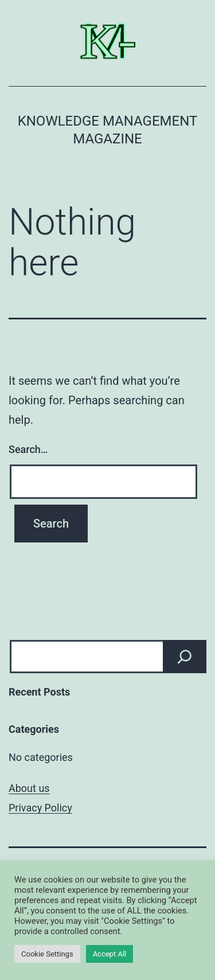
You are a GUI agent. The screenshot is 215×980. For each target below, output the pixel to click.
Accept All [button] (110, 954)
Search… (28, 449)
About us (29, 788)
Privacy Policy (40, 808)
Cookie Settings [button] (47, 954)
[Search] (185, 657)
